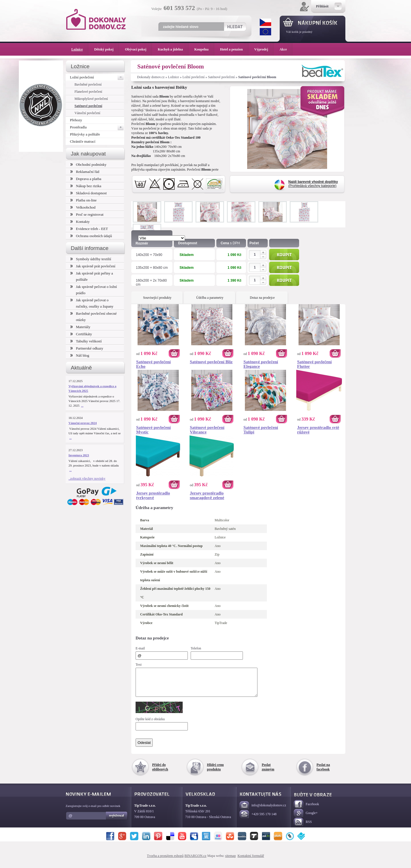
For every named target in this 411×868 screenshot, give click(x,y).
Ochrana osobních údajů (91, 236)
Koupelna (204, 49)
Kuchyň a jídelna (173, 49)
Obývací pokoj (139, 49)
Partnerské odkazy (87, 348)
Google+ (306, 818)
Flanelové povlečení (88, 92)
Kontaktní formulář (251, 861)
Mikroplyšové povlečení (91, 99)
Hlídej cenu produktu (215, 772)
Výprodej (264, 49)
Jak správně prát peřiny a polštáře (92, 276)
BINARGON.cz (195, 861)
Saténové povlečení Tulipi (261, 430)
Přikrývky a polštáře (85, 134)
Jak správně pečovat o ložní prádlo (94, 290)
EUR (265, 32)
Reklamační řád (85, 172)
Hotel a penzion (234, 49)
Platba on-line (83, 200)
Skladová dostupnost (88, 193)
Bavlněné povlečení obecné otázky (93, 317)
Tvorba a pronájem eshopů (165, 861)
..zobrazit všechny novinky (87, 479)
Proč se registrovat (87, 214)
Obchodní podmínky (88, 164)
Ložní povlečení (194, 77)
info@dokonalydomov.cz (263, 811)
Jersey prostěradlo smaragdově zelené (207, 495)
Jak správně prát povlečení (93, 266)
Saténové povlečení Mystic (153, 430)
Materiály (80, 327)
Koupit (284, 255)
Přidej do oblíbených (160, 772)
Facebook (306, 810)
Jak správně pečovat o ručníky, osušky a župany (92, 303)
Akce (284, 49)
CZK (265, 22)
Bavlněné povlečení (88, 84)
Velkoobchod (83, 207)
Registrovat (117, 821)
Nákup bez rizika (86, 186)
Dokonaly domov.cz (151, 77)
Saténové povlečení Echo (153, 364)
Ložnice (174, 77)
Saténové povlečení (221, 77)
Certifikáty (81, 334)
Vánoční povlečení (87, 113)
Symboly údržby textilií (91, 259)
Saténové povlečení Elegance (261, 364)
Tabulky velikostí (86, 341)
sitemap (230, 861)
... (82, 405)
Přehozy (76, 120)
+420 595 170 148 (258, 820)
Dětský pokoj (107, 49)
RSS (303, 827)
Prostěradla (97, 127)
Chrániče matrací (83, 141)
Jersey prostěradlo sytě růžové (318, 430)
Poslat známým (268, 772)
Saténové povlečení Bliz (211, 362)
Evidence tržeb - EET (89, 229)
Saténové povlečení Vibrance (207, 430)
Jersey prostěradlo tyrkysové (153, 495)
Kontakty (80, 222)
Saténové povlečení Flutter (314, 364)
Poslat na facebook (323, 772)
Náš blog (80, 355)
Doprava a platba (86, 179)
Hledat (235, 27)
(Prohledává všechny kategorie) (313, 184)
